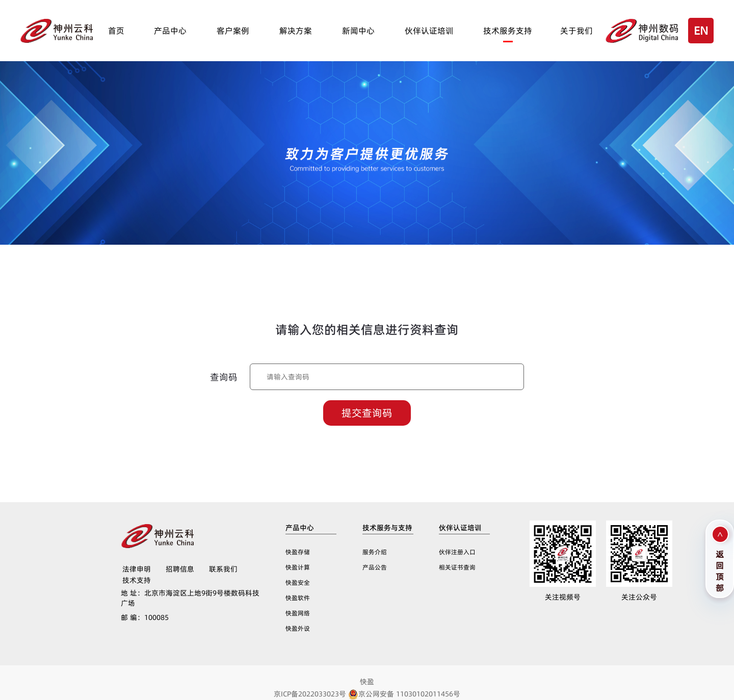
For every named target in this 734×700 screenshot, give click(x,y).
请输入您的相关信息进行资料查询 (367, 330)
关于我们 (576, 31)
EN (701, 31)
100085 (145, 617)
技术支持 (137, 580)
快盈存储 (298, 552)
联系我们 (223, 569)
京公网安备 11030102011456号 (404, 694)
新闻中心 (358, 31)
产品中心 (170, 31)
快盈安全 (298, 582)
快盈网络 (298, 613)
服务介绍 (375, 552)
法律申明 (137, 569)
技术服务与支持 (387, 528)
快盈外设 (298, 628)
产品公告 (375, 567)
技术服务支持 (508, 31)
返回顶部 (720, 570)
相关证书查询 (457, 567)
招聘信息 (180, 569)
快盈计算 (298, 567)
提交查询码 (367, 413)
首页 (116, 31)
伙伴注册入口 (457, 552)
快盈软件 (298, 598)
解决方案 (296, 31)
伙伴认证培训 (429, 31)
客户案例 (233, 31)
